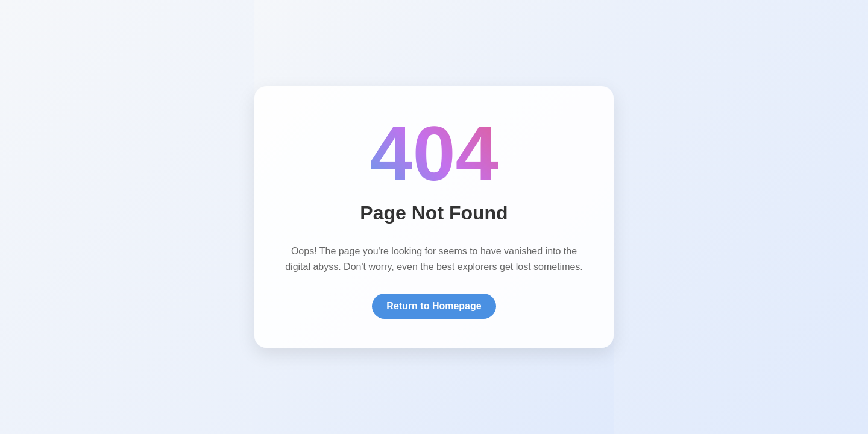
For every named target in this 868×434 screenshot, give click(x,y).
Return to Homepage (434, 306)
